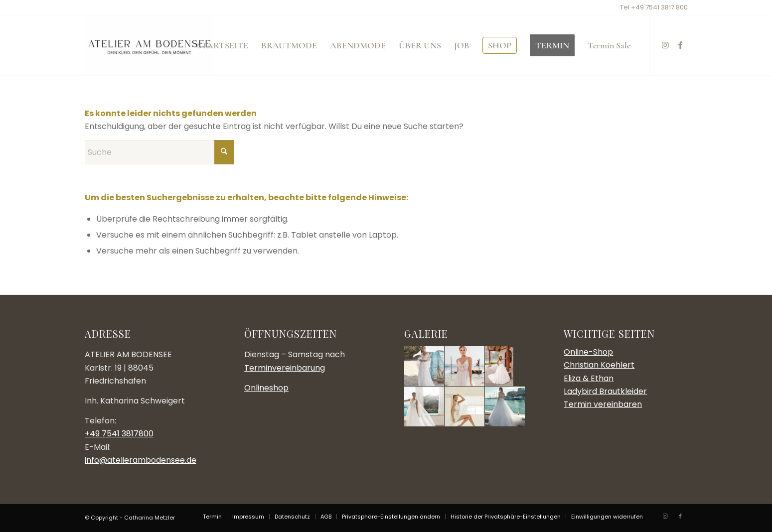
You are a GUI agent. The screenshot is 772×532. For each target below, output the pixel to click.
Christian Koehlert (599, 365)
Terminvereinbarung (285, 368)
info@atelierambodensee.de (141, 460)
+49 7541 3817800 (119, 434)
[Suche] (159, 152)
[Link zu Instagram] (665, 45)
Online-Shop (588, 352)
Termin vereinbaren (603, 404)
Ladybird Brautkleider (605, 391)
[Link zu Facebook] (680, 45)
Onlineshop (266, 388)
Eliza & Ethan (589, 378)
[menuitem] (223, 45)
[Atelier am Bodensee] (150, 45)
